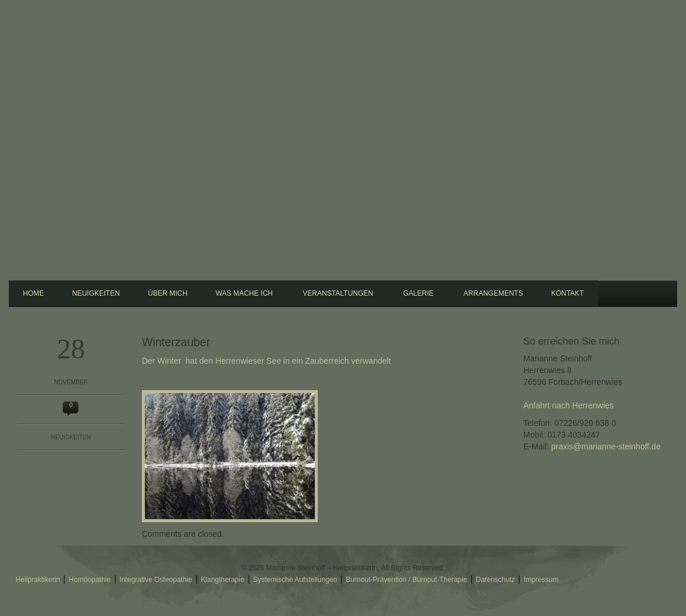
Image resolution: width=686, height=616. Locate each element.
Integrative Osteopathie (156, 580)
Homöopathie (89, 580)
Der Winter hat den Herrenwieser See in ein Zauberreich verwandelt (266, 361)
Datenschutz (496, 580)
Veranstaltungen (336, 292)
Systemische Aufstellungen (295, 580)
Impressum (541, 580)
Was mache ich (243, 292)
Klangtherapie (223, 580)
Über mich (167, 293)
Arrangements (493, 293)
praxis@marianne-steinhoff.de (606, 446)
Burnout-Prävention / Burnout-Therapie (407, 580)
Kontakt (568, 293)
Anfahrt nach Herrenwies (569, 405)
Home (33, 293)
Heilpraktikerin (38, 580)
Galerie (417, 292)
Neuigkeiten (96, 293)
